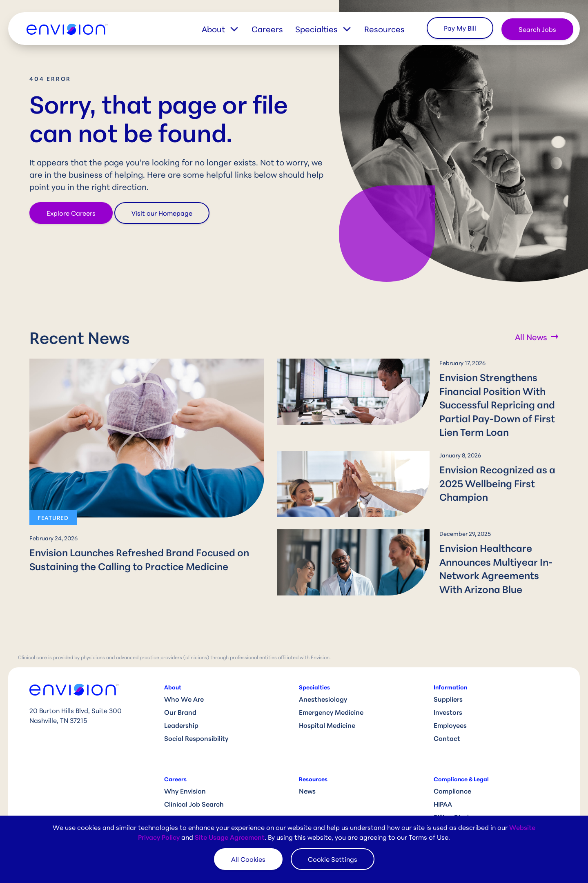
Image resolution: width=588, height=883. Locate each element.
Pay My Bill (460, 28)
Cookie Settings (333, 859)
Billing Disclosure (460, 803)
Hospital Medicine (327, 711)
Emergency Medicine (331, 698)
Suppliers (448, 685)
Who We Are (184, 685)
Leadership (181, 711)
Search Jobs (537, 29)
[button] (227, 29)
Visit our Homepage (162, 213)
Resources (384, 29)
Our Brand (180, 698)
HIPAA (443, 790)
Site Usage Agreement (230, 837)
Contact (447, 724)
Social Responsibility (196, 724)
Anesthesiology (323, 685)
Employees (450, 711)
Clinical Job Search (194, 790)
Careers (267, 29)
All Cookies (248, 859)
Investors (448, 698)
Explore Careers (71, 213)
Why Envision (185, 777)
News (307, 777)
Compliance (452, 777)
